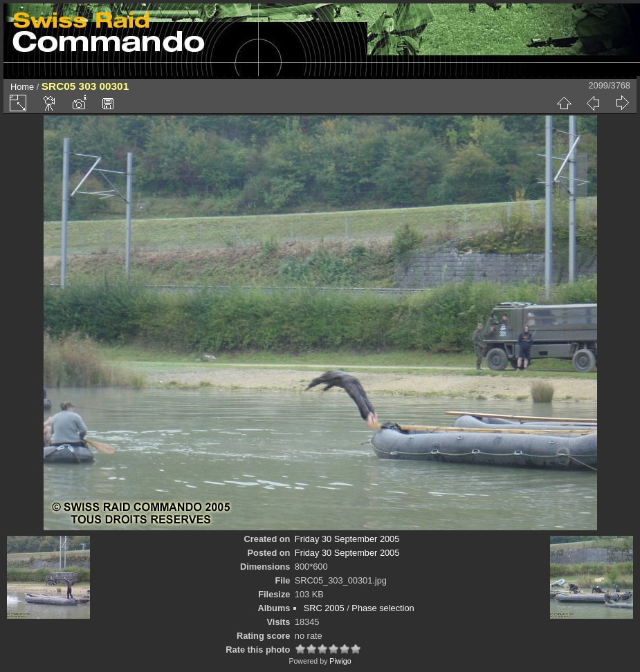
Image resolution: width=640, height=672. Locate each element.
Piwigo (340, 661)
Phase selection (383, 608)
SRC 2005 (324, 608)
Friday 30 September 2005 (347, 539)
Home (22, 87)
